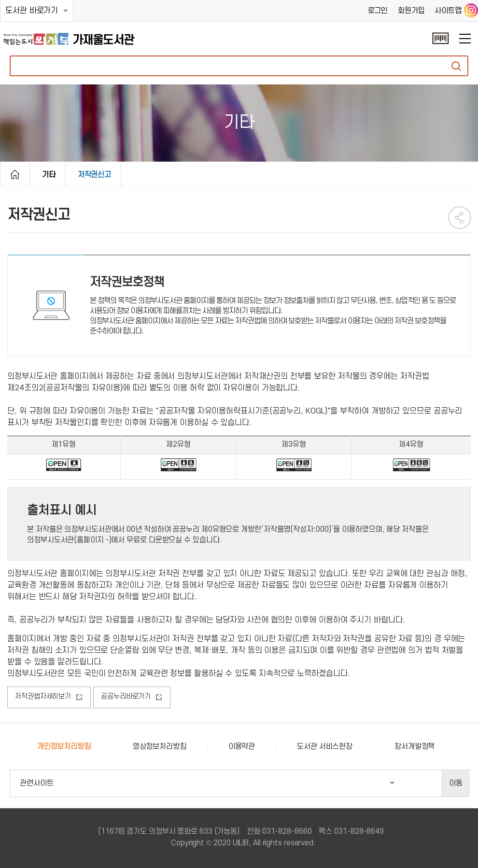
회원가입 (411, 11)
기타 (49, 175)
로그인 (378, 11)
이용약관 (242, 746)
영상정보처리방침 (160, 746)
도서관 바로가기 (32, 11)
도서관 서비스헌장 (325, 746)
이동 (456, 783)
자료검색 (456, 66)
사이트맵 (448, 11)
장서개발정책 (415, 746)
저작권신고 (95, 175)
